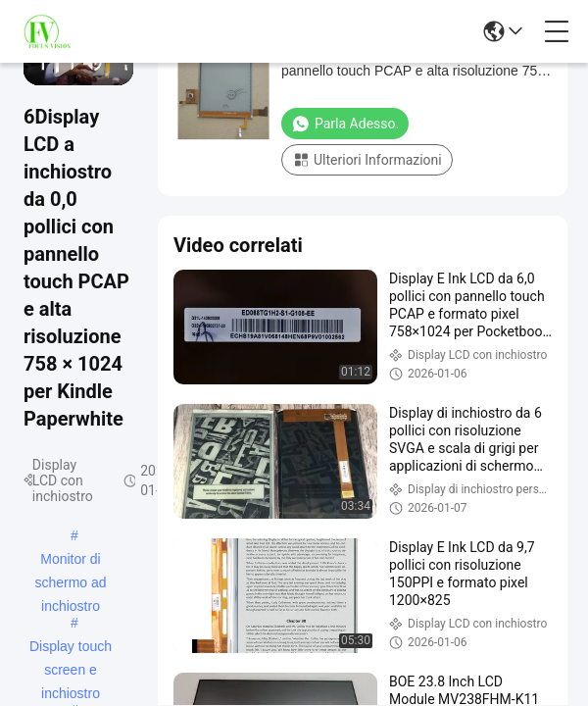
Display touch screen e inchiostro (71, 648)
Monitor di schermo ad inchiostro (70, 561)
